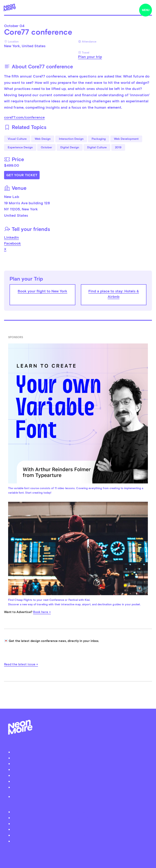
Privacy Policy (80, 796)
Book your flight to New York (42, 291)
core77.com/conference (24, 117)
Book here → (42, 612)
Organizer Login (80, 769)
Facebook (12, 243)
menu (146, 10)
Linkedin (11, 237)
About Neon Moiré (80, 752)
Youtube (80, 841)
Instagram (80, 824)
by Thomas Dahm (78, 851)
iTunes (80, 835)
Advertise (80, 775)
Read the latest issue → (21, 664)
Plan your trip (90, 57)
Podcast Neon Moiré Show (80, 758)
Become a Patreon (80, 787)
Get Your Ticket (22, 175)
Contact (80, 781)
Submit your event (80, 764)
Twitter (80, 812)
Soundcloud (80, 829)
